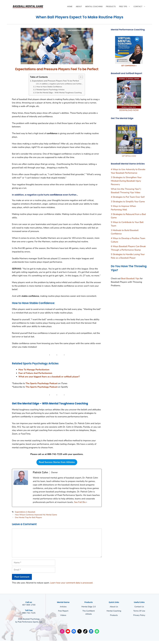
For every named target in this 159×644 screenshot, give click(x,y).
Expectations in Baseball (25, 512)
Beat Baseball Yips (130, 279)
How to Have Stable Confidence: (49, 87)
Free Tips (125, 7)
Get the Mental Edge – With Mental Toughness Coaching (59, 93)
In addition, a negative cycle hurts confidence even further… (61, 84)
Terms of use (139, 611)
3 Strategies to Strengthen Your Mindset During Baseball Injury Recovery (126, 181)
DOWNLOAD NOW (129, 110)
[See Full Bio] (87, 502)
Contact (140, 7)
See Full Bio (80, 502)
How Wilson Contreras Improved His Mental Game (36, 515)
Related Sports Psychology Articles (50, 90)
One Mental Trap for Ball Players (28, 517)
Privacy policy (139, 615)
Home (70, 6)
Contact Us (139, 607)
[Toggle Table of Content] (80, 77)
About (79, 6)
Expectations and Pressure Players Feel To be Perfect (55, 81)
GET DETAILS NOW (129, 156)
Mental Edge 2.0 (89, 607)
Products (111, 6)
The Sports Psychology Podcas (41, 387)
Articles (63, 607)
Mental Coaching (94, 6)
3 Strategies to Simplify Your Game (128, 202)
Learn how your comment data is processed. (72, 583)
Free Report (63, 611)
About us (114, 607)
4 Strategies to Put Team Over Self (128, 197)
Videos (63, 615)
